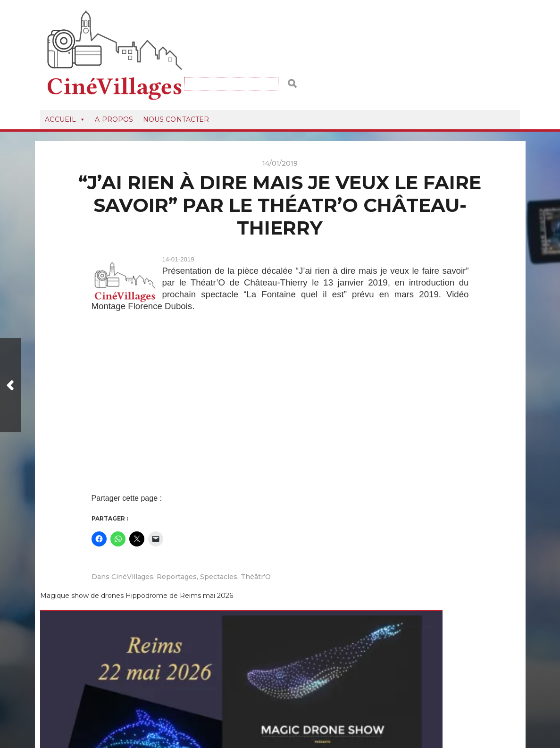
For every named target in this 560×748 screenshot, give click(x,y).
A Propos (114, 84)
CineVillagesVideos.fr (295, 706)
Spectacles (219, 542)
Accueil (65, 84)
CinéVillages (132, 542)
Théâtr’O (256, 542)
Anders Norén (293, 718)
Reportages (177, 542)
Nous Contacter (176, 84)
